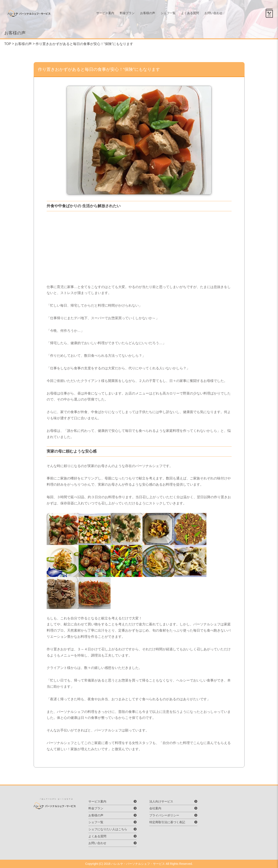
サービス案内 (107, 14)
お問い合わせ (215, 14)
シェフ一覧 (170, 14)
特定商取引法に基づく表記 (167, 822)
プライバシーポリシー (164, 815)
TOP (8, 44)
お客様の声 (150, 14)
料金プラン (129, 14)
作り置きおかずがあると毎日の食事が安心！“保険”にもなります (84, 44)
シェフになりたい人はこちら (108, 829)
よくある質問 (192, 14)
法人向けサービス (161, 801)
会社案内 (155, 808)
